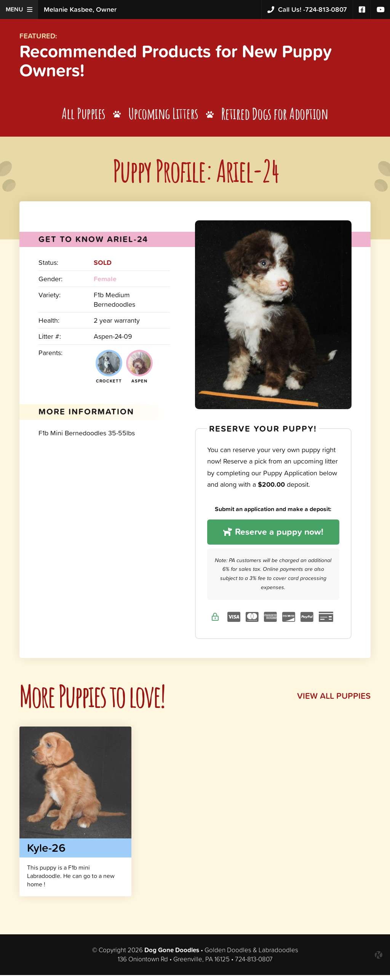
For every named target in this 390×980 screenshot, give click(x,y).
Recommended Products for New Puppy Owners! (192, 62)
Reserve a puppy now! (273, 536)
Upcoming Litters (164, 117)
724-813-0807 (307, 10)
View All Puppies (331, 700)
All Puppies (83, 117)
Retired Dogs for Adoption (276, 117)
